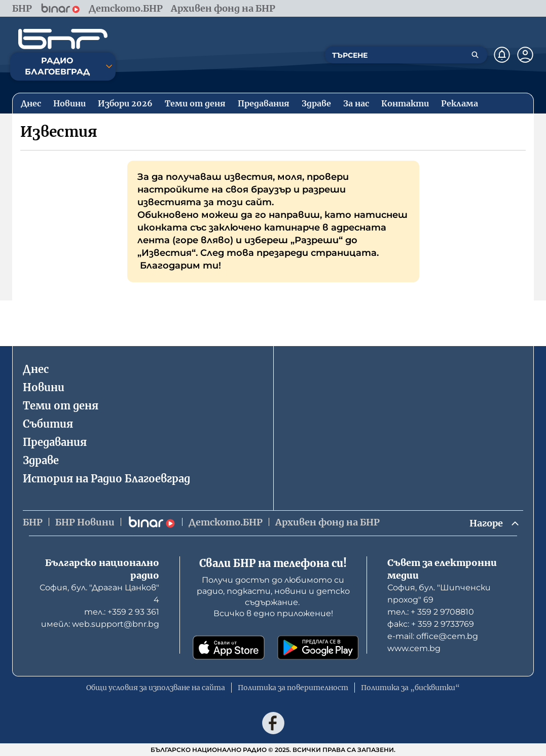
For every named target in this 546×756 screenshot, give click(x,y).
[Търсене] (475, 55)
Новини (44, 387)
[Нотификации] (502, 55)
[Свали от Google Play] (318, 648)
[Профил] (525, 55)
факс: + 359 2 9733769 (431, 624)
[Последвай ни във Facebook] (273, 723)
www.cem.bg (414, 648)
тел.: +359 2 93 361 (122, 612)
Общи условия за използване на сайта (156, 688)
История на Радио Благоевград (106, 479)
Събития (48, 424)
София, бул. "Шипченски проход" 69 (439, 594)
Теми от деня (61, 406)
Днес (36, 369)
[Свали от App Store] (229, 648)
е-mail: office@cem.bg (433, 636)
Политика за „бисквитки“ (410, 688)
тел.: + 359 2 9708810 (431, 612)
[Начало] (63, 39)
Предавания (55, 442)
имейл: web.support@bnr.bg (100, 624)
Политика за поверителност (293, 688)
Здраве (41, 460)
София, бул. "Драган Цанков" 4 (99, 594)
